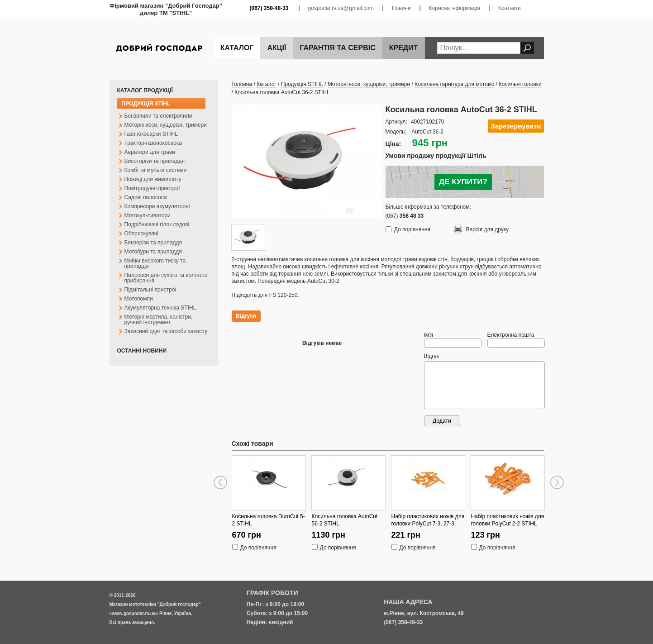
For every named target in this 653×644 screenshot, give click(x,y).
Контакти (510, 8)
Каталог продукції (145, 91)
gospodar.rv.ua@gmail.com (341, 8)
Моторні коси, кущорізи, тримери (369, 84)
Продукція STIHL (146, 104)
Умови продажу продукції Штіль (436, 156)
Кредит (404, 48)
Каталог (237, 48)
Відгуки (246, 316)
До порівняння (412, 229)
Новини (401, 8)
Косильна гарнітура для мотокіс (454, 84)
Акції (276, 48)
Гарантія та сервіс (337, 48)
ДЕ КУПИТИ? (463, 182)
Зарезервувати (516, 126)
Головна (242, 84)
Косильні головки (520, 84)
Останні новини (142, 351)
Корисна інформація (455, 8)
